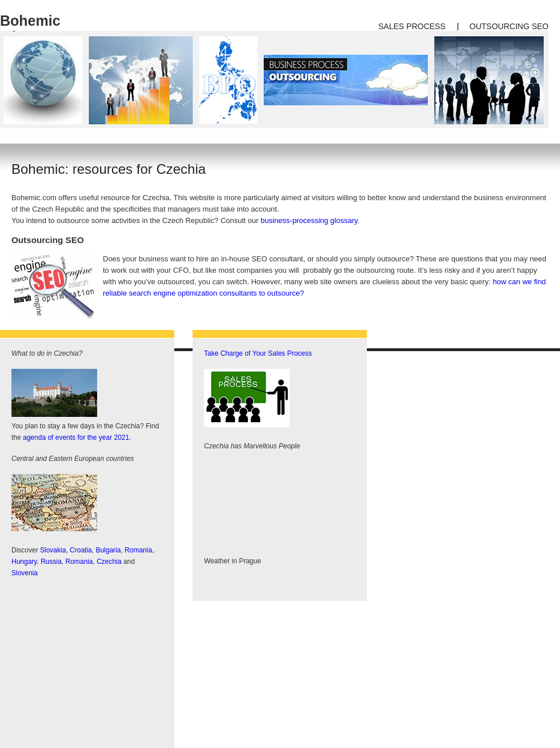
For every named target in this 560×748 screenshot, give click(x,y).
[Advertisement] (97, 660)
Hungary (24, 562)
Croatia (81, 550)
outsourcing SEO (509, 26)
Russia (51, 562)
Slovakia (53, 550)
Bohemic (30, 21)
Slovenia (25, 573)
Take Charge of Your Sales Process (258, 353)
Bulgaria (108, 550)
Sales (391, 26)
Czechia (109, 562)
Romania (138, 550)
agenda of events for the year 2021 (76, 437)
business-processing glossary (309, 220)
